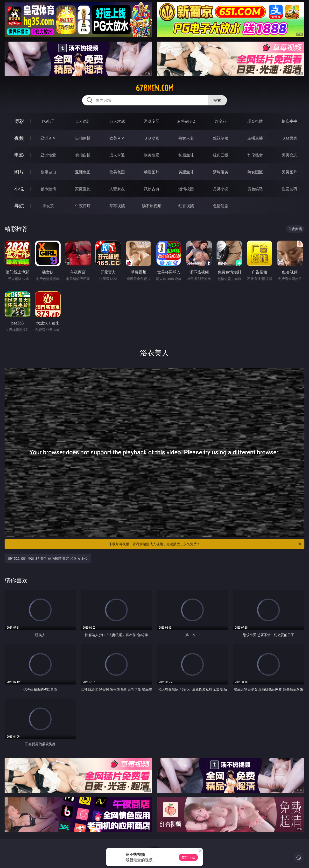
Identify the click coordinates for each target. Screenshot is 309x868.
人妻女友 (117, 189)
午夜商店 (83, 206)
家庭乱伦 (83, 189)
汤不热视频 (152, 206)
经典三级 (221, 155)
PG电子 (48, 121)
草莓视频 (117, 206)
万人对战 (117, 121)
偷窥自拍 (48, 172)
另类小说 (221, 189)
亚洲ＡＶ (48, 138)
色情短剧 (221, 206)
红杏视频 (186, 206)
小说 (19, 189)
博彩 (19, 121)
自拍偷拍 (83, 138)
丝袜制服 (221, 138)
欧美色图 (117, 172)
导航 (19, 206)
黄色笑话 (255, 189)
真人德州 (83, 121)
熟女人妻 (186, 138)
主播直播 (255, 138)
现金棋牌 (255, 121)
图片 (19, 172)
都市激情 (48, 189)
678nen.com (154, 88)
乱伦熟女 (255, 155)
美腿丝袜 (186, 172)
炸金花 (221, 121)
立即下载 (188, 857)
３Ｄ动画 (152, 138)
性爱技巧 (289, 189)
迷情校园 (186, 189)
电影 (19, 155)
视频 (19, 138)
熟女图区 (255, 172)
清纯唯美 (221, 172)
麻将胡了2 (186, 121)
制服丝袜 (186, 155)
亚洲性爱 (48, 155)
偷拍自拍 (83, 155)
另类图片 (289, 172)
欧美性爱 (152, 155)
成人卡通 (117, 155)
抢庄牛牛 (289, 121)
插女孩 (48, 206)
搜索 (217, 100)
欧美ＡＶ (117, 138)
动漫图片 (152, 172)
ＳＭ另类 (289, 138)
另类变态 (289, 155)
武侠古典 (152, 189)
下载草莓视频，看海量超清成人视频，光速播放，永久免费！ (205, 544)
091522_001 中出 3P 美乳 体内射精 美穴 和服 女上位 (48, 558)
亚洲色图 (83, 172)
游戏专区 (152, 121)
